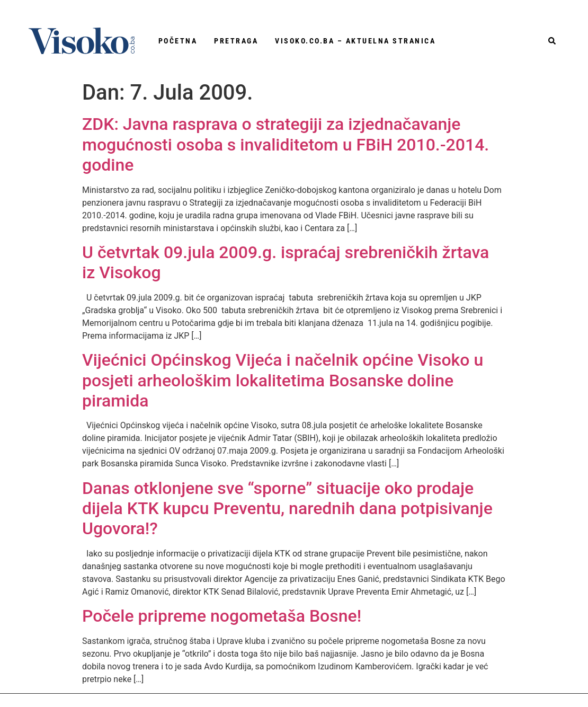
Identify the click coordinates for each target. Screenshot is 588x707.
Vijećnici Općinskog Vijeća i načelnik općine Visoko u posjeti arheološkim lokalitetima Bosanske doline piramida (283, 380)
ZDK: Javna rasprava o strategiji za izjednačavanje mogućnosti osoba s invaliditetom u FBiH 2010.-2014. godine (286, 144)
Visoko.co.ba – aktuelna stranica (355, 41)
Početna (178, 41)
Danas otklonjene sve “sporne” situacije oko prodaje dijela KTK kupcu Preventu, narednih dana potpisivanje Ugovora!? (287, 509)
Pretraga (236, 41)
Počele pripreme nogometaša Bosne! (222, 616)
